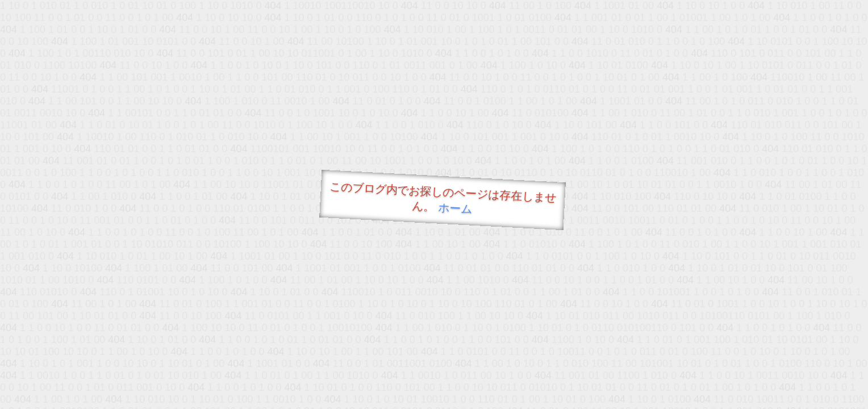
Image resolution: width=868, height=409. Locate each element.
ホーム (455, 208)
